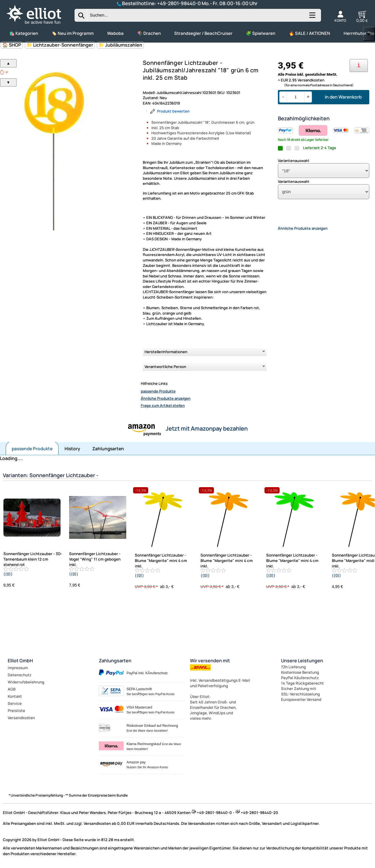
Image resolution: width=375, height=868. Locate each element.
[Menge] (295, 97)
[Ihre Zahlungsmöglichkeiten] (359, 66)
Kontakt (15, 696)
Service (15, 703)
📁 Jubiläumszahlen (120, 45)
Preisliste (16, 711)
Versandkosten (21, 718)
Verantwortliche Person (165, 367)
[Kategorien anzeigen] (312, 17)
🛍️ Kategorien (24, 33)
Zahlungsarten (108, 449)
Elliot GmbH (20, 661)
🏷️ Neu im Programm (73, 33)
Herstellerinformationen (166, 352)
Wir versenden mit (210, 661)
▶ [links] (369, 34)
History (72, 449)
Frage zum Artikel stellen (163, 405)
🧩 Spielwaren (261, 33)
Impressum (18, 668)
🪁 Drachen (149, 33)
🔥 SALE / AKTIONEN (309, 33)
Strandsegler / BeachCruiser (203, 33)
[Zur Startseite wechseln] (39, 24)
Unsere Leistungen (302, 661)
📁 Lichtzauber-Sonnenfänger (60, 45)
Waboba (115, 33)
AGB (12, 689)
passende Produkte (158, 391)
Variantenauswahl (293, 161)
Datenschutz (20, 675)
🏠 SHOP (12, 45)
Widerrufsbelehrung (26, 682)
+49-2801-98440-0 (179, 3)
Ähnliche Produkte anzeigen (166, 398)
